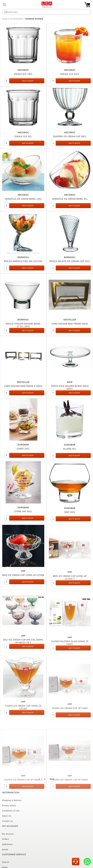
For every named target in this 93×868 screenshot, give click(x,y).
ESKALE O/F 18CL (23, 74)
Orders (6, 839)
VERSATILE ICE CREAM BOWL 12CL (23, 199)
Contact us (7, 821)
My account (8, 834)
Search (6, 862)
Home (5, 19)
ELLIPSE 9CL (70, 458)
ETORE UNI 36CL (23, 522)
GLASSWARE (16, 19)
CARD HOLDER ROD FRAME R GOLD (23, 389)
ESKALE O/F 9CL (23, 137)
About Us (7, 816)
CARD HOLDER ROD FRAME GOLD (70, 326)
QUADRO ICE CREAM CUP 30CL (70, 137)
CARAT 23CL (23, 456)
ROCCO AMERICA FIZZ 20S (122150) (23, 262)
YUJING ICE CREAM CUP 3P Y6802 (70, 746)
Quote (5, 849)
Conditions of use (11, 811)
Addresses (7, 844)
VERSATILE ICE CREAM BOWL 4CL (70, 199)
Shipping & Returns (12, 800)
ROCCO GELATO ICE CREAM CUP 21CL (70, 262)
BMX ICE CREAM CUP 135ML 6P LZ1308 (23, 591)
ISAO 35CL (70, 526)
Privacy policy (9, 806)
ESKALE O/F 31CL (70, 74)
